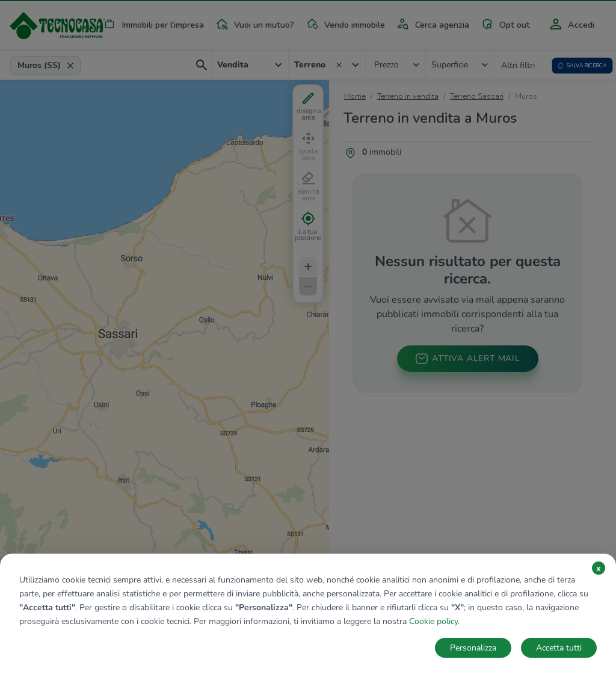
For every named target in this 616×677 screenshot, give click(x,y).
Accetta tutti (559, 648)
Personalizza (473, 648)
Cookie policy (433, 621)
